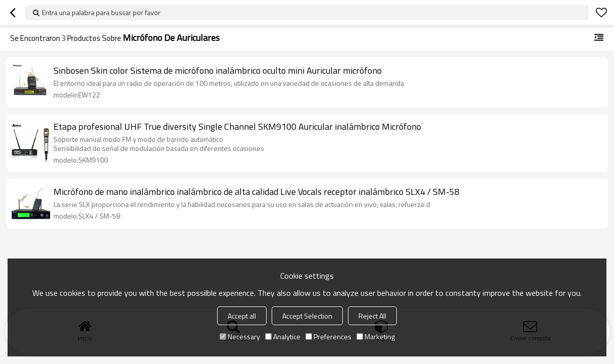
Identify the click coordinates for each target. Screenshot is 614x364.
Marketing (376, 336)
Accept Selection (307, 316)
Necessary (240, 336)
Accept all (242, 316)
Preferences (328, 336)
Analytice (283, 336)
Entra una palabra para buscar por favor (101, 12)
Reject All (372, 316)
